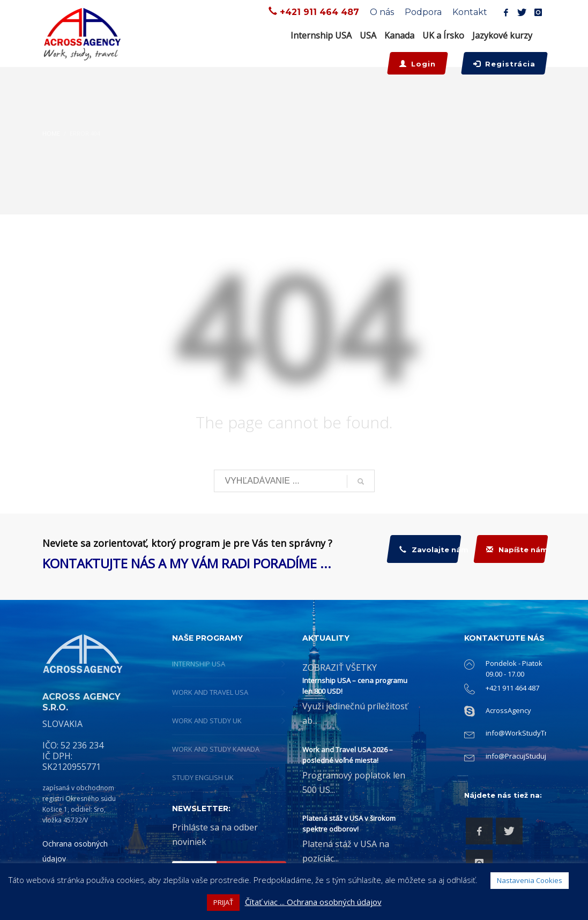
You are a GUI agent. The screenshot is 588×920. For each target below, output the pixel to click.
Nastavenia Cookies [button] (530, 880)
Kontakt (470, 12)
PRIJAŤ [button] (223, 902)
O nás (382, 12)
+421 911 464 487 (319, 12)
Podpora (423, 12)
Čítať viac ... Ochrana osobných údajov (313, 902)
